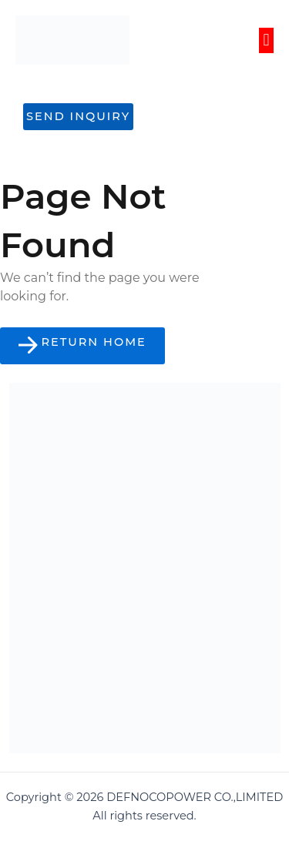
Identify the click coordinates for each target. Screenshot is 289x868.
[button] (266, 40)
